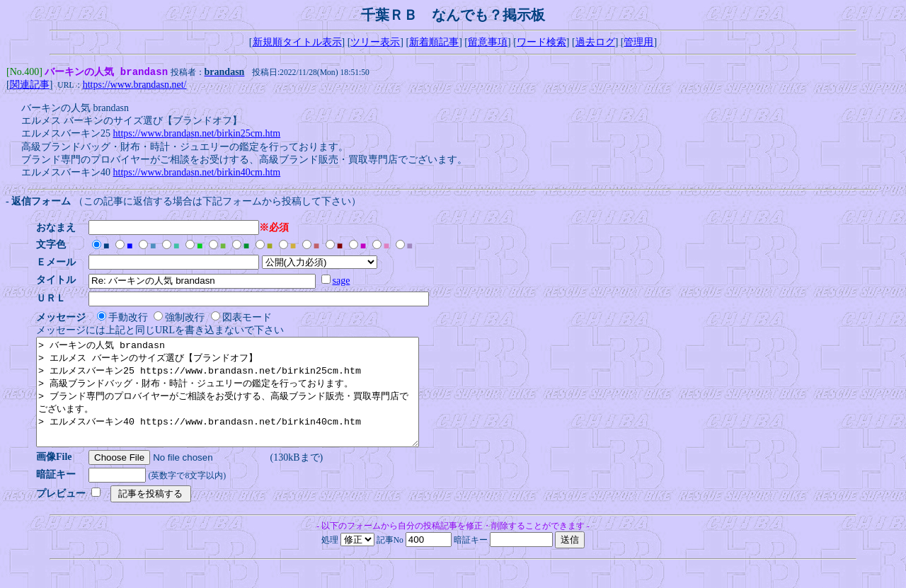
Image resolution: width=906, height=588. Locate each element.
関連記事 (30, 86)
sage (346, 282)
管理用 (638, 42)
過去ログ (595, 42)
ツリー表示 (375, 42)
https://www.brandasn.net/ (135, 86)
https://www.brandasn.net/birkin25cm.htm (197, 135)
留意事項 (488, 42)
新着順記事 (434, 42)
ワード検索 (541, 42)
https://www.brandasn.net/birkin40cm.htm (197, 174)
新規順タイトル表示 (297, 42)
